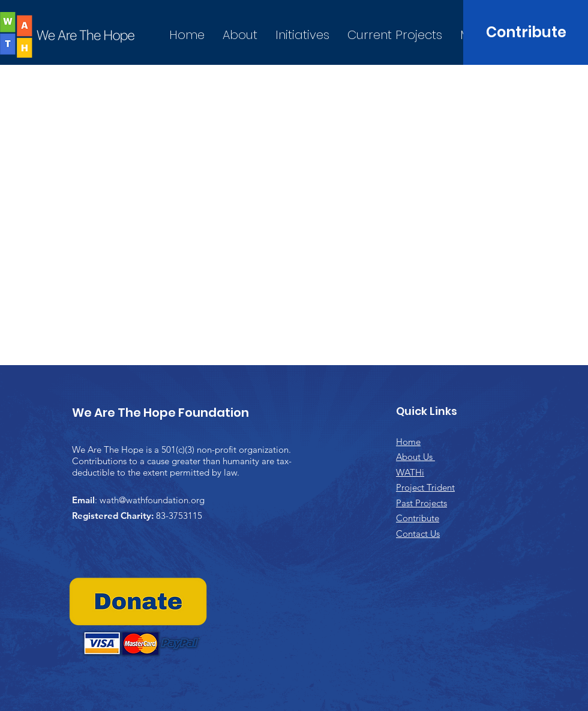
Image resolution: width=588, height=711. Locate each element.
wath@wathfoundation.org (152, 500)
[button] (302, 35)
